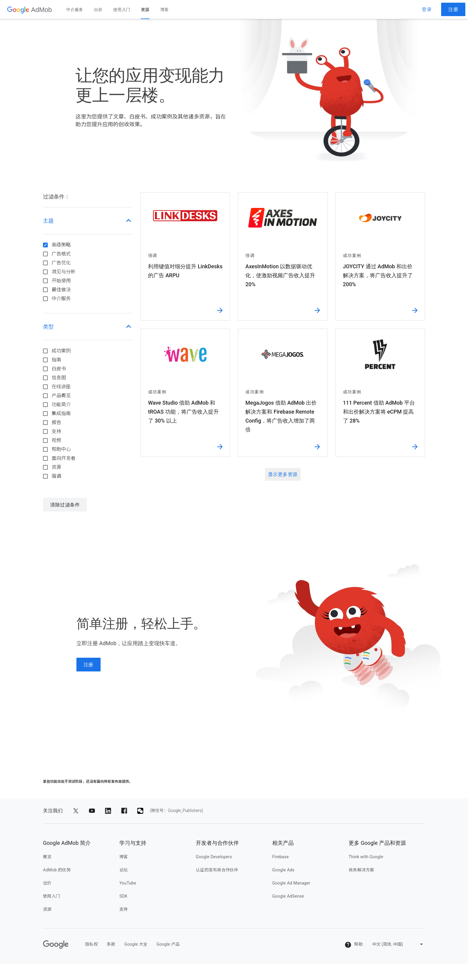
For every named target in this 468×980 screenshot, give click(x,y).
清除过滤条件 (65, 505)
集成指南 (61, 413)
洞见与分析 (64, 272)
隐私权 (91, 944)
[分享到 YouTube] (92, 811)
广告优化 (61, 263)
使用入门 (122, 10)
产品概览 (61, 396)
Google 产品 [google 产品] (168, 944)
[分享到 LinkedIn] (108, 811)
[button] (88, 221)
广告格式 (61, 254)
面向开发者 (64, 458)
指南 (56, 360)
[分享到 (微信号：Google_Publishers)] (140, 811)
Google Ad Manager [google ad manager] (291, 883)
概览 (47, 857)
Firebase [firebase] (280, 857)
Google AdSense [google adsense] (288, 896)
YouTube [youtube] (128, 883)
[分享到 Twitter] (76, 811)
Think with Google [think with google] (366, 857)
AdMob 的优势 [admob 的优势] (57, 870)
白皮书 (59, 369)
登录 (427, 9)
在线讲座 (61, 387)
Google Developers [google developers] (214, 857)
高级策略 (61, 245)
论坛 (124, 870)
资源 (145, 10)
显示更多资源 (283, 474)
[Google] (56, 944)
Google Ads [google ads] (283, 870)
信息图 (59, 378)
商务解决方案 (361, 870)
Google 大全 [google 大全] (136, 944)
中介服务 (75, 10)
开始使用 (61, 281)
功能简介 (61, 405)
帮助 (354, 945)
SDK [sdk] (123, 896)
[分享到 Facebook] (124, 811)
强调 (56, 476)
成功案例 (61, 351)
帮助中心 (61, 449)
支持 (56, 431)
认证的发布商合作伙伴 (217, 870)
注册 (453, 9)
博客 (165, 10)
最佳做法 (61, 290)
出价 (98, 10)
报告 (56, 422)
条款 (111, 944)
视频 (56, 440)
